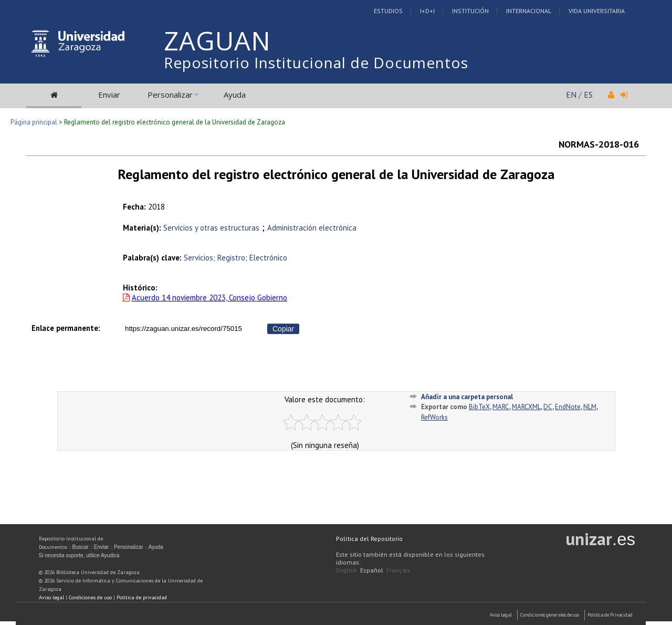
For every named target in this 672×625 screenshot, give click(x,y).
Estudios (388, 11)
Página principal (34, 122)
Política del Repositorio (369, 539)
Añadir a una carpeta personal (467, 397)
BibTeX (479, 407)
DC (548, 407)
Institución (470, 11)
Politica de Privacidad (610, 615)
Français (398, 570)
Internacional (529, 11)
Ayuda (235, 95)
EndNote (568, 407)
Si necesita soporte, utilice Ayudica (79, 555)
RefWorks (434, 417)
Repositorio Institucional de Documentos (316, 62)
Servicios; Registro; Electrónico (235, 258)
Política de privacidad (142, 597)
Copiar (283, 329)
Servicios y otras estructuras (211, 228)
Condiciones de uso (90, 597)
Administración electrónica (312, 228)
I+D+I (427, 11)
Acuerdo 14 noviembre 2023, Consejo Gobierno (209, 298)
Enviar (109, 95)
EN (571, 95)
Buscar (81, 547)
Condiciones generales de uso (550, 615)
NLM (590, 407)
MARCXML (526, 407)
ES (588, 95)
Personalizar (170, 95)
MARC (501, 407)
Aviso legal (51, 597)
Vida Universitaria (597, 11)
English (346, 570)
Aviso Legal (501, 615)
